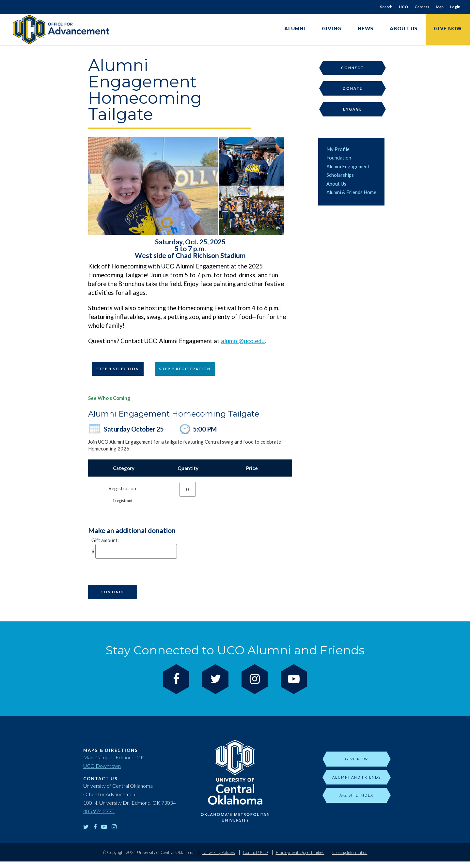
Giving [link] (332, 28)
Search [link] (386, 7)
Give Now (357, 759)
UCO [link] (403, 7)
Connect (352, 68)
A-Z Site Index (356, 795)
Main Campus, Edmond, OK (114, 757)
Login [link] (455, 7)
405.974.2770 (99, 811)
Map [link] (440, 7)
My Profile (338, 149)
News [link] (366, 28)
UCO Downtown (102, 766)
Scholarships (340, 175)
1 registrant (122, 501)
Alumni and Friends (357, 777)
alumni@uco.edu (243, 341)
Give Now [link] (448, 28)
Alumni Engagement (348, 166)
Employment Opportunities (300, 852)
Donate (352, 88)
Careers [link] (422, 7)
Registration (122, 488)
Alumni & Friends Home (351, 192)
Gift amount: (105, 540)
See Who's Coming (109, 398)
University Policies (219, 852)
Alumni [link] (295, 28)
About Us (336, 184)
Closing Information (350, 852)
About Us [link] (404, 28)
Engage (352, 109)
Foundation (339, 158)
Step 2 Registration (185, 369)
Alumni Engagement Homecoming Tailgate (174, 414)
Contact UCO (255, 852)
